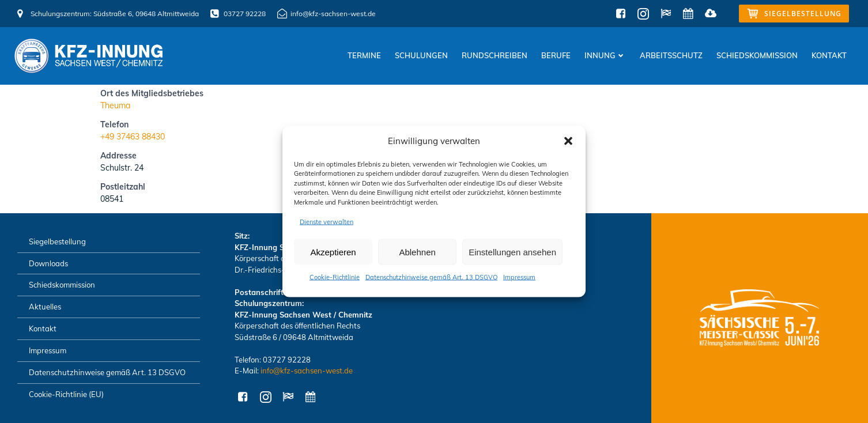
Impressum (519, 277)
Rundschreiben (495, 55)
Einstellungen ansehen (512, 252)
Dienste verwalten (327, 222)
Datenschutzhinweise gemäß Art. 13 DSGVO (431, 277)
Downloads (48, 263)
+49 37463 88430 (133, 137)
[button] (568, 141)
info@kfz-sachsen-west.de (307, 371)
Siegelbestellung (57, 241)
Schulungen (421, 55)
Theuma (115, 105)
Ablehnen (417, 252)
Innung (605, 55)
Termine (364, 55)
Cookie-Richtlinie (335, 277)
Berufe (556, 55)
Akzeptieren (333, 252)
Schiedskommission (757, 55)
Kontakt (829, 55)
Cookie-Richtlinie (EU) (66, 394)
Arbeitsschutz (671, 55)
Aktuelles (45, 307)
